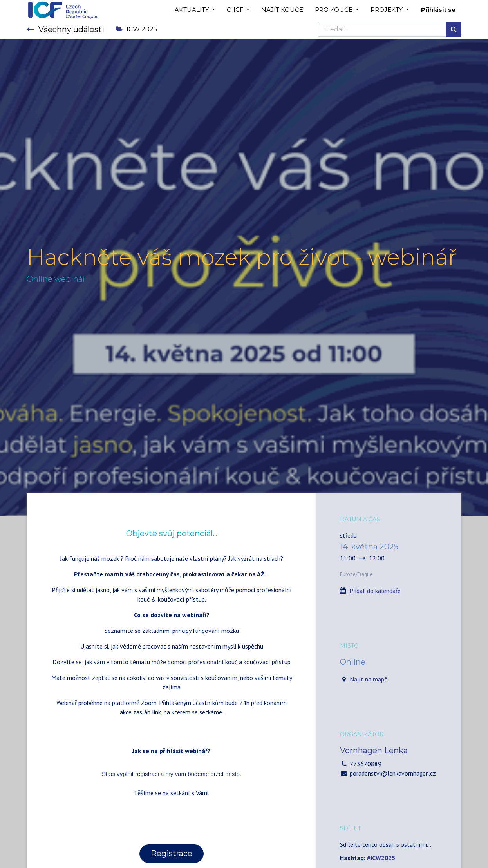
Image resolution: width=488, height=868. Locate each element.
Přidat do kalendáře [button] (375, 591)
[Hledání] (454, 29)
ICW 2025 (136, 29)
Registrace (172, 854)
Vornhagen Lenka (374, 750)
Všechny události (65, 29)
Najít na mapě (369, 679)
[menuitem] (282, 10)
